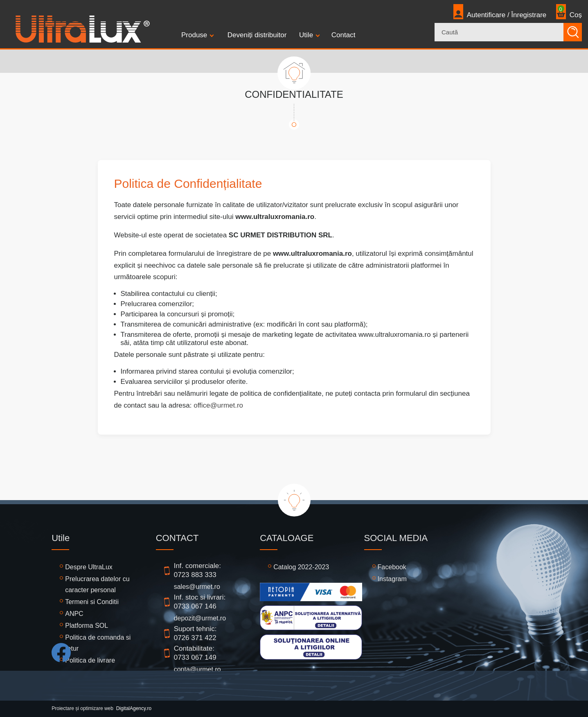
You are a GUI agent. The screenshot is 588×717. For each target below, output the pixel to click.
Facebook (392, 567)
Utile (306, 35)
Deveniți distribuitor (257, 35)
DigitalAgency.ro (134, 708)
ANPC (74, 614)
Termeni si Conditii (92, 602)
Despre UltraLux (89, 567)
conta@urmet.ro (197, 669)
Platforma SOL (87, 626)
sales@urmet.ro (197, 587)
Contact (344, 35)
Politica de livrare (90, 660)
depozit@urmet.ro (200, 618)
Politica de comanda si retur (98, 643)
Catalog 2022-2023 (301, 567)
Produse (194, 35)
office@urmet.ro (218, 405)
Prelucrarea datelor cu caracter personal (97, 584)
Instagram (392, 579)
